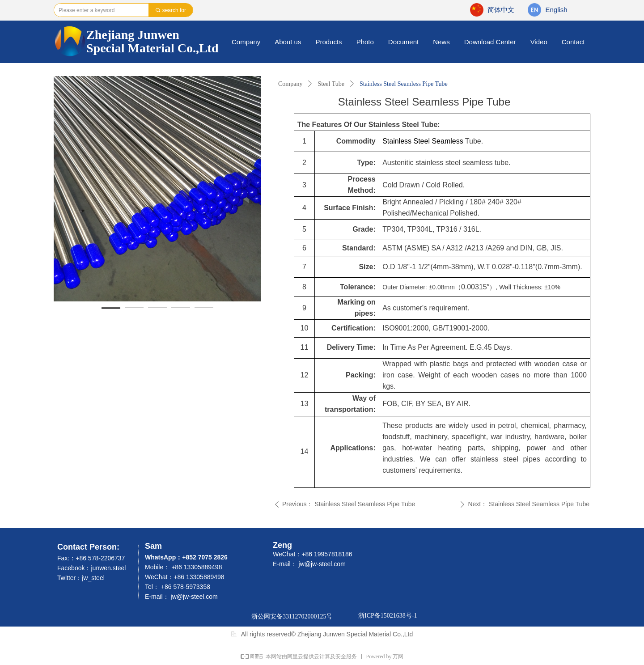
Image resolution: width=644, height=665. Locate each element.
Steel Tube (331, 84)
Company (290, 84)
